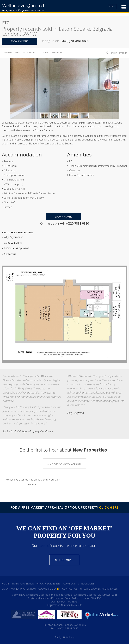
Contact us (10, 253)
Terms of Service (23, 582)
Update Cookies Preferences (99, 587)
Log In (111, 7)
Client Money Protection (19, 587)
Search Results (117, 52)
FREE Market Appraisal (16, 247)
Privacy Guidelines (48, 582)
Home (5, 582)
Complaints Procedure (79, 582)
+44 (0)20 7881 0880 (66, 627)
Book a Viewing (21, 41)
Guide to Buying (13, 241)
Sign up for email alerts (65, 462)
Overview (8, 52)
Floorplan (34, 52)
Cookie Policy (47, 587)
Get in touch (64, 559)
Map (20, 52)
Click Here (109, 506)
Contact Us (70, 587)
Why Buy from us (14, 236)
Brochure (65, 52)
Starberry (69, 636)
